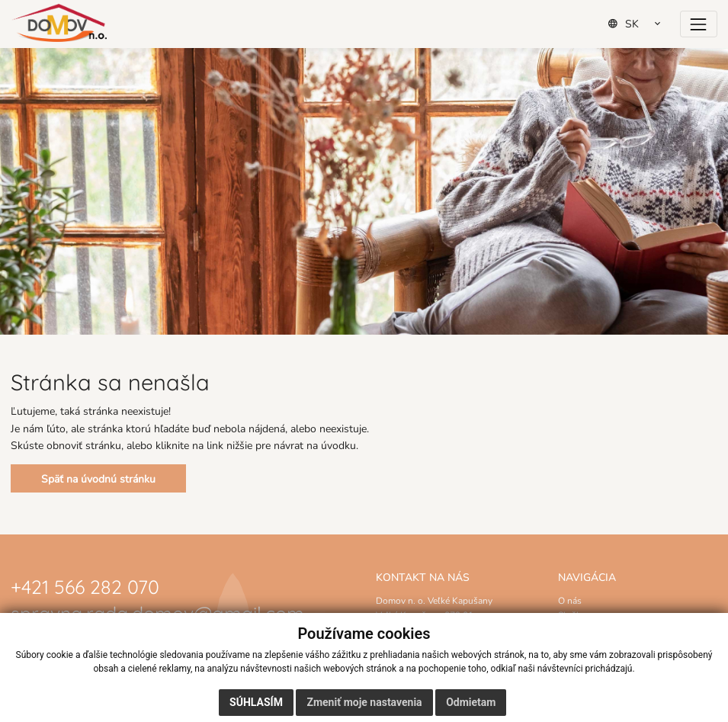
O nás (570, 600)
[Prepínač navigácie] (699, 24)
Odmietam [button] (471, 702)
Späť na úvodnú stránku (98, 478)
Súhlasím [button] (256, 702)
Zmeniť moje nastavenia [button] (364, 702)
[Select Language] (639, 24)
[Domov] (59, 23)
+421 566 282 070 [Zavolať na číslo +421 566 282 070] (85, 585)
